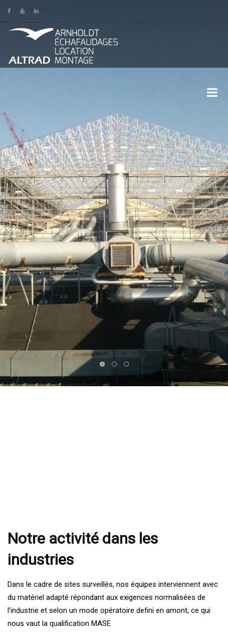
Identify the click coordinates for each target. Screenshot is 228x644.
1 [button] (103, 365)
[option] (114, 193)
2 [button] (115, 365)
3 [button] (127, 365)
